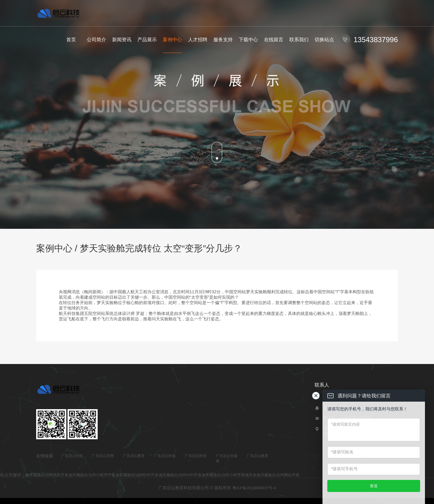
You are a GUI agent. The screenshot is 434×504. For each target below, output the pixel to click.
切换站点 (324, 40)
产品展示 (147, 40)
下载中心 (248, 40)
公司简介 (96, 40)
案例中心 (172, 40)
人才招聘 (198, 40)
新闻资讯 (122, 40)
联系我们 (299, 40)
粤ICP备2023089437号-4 (254, 488)
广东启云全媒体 (227, 458)
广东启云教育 (134, 456)
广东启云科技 (72, 456)
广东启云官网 (103, 456)
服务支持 (223, 40)
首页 (71, 40)
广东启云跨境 (196, 456)
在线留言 (274, 40)
